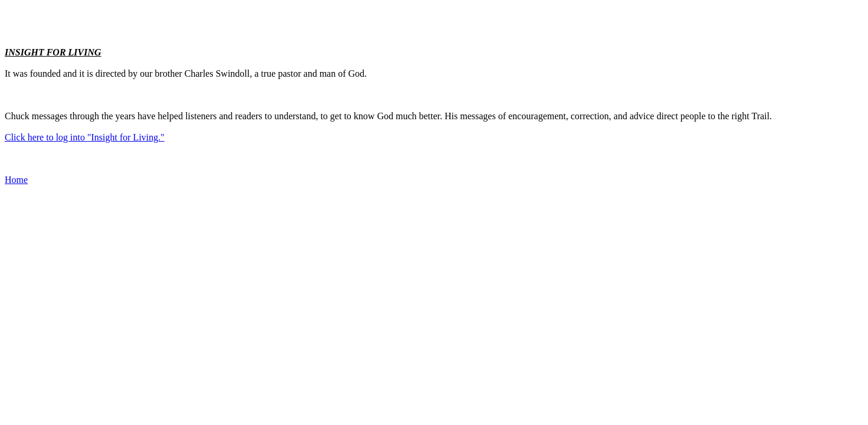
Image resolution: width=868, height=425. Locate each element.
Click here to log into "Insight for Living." (85, 137)
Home (16, 180)
